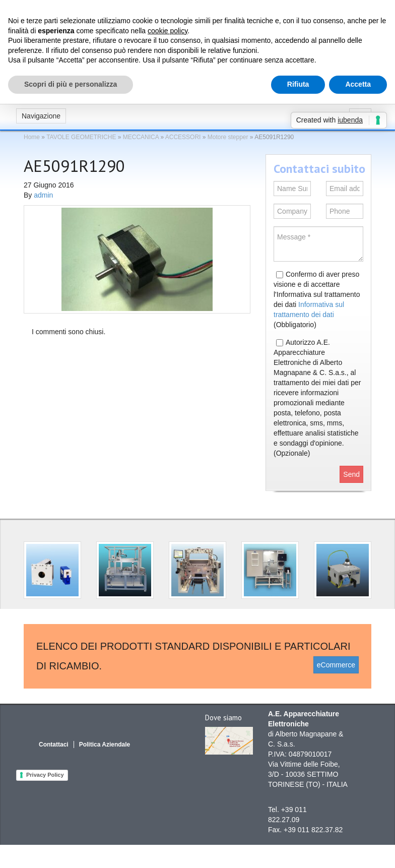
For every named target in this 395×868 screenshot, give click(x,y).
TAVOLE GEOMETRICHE (81, 137)
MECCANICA (141, 137)
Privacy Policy (45, 775)
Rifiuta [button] (298, 84)
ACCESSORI (183, 137)
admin (43, 195)
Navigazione (41, 116)
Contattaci (54, 745)
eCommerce (336, 665)
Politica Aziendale (105, 745)
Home (32, 137)
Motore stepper (228, 137)
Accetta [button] (358, 84)
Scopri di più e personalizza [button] (71, 84)
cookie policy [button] (168, 31)
